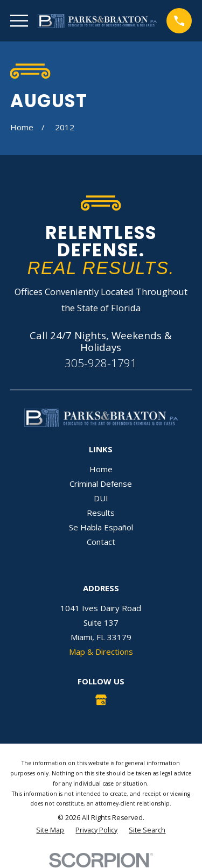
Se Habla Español (101, 527)
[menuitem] (50, 831)
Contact (101, 542)
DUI (101, 498)
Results (101, 513)
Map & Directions (101, 652)
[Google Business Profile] (101, 700)
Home (101, 469)
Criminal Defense (101, 484)
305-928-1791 (101, 363)
